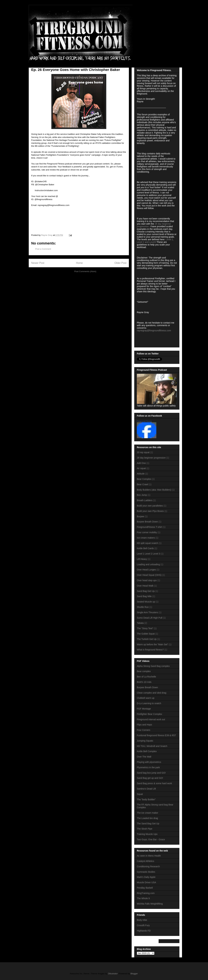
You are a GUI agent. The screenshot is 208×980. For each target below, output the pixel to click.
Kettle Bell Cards (145, 548)
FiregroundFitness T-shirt (149, 527)
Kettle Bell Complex (147, 751)
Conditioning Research (148, 866)
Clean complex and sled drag (152, 693)
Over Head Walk (145, 586)
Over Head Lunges (146, 570)
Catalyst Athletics (146, 861)
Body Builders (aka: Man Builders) (154, 490)
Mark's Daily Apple (146, 877)
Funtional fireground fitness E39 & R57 (156, 735)
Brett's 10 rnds (144, 682)
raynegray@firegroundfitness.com (154, 331)
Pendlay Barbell (145, 888)
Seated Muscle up (146, 602)
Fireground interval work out (151, 719)
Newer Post (38, 263)
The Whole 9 (143, 898)
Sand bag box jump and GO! (151, 773)
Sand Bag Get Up (146, 591)
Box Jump (142, 495)
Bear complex (144, 671)
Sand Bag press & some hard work (154, 783)
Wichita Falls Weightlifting (150, 904)
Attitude (141, 474)
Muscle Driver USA (146, 882)
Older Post (120, 263)
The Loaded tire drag (147, 818)
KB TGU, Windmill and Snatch (152, 746)
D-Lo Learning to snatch (149, 703)
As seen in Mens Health (149, 856)
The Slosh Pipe (145, 829)
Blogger (134, 974)
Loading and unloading (148, 564)
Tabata (140, 623)
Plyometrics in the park (148, 767)
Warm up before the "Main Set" (152, 644)
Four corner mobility (147, 532)
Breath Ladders (145, 500)
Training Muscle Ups (147, 834)
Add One (141, 463)
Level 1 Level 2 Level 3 (148, 554)
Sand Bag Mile (144, 596)
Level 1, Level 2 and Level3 (155, 241)
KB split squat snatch (147, 543)
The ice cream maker (147, 813)
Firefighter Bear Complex (149, 714)
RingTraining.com (146, 893)
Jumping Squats (145, 741)
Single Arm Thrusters (147, 612)
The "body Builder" (146, 799)
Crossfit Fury (143, 925)
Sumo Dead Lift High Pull (149, 618)
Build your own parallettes (150, 506)
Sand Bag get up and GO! (150, 778)
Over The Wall (144, 757)
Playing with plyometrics (149, 762)
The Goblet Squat (146, 634)
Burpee (140, 516)
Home (79, 263)
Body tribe (142, 920)
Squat (140, 794)
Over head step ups (147, 580)
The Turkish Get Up (147, 639)
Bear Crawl (142, 484)
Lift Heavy (142, 559)
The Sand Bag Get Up (148, 824)
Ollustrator (113, 974)
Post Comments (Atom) (85, 271)
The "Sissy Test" (145, 628)
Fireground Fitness (144, 421)
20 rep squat (143, 452)
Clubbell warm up (146, 698)
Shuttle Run (143, 607)
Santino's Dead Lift (146, 789)
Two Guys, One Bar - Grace (151, 839)
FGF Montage (144, 709)
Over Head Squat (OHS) (149, 575)
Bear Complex (144, 479)
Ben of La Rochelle (146, 677)
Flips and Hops (144, 725)
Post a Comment (43, 249)
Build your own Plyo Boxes (150, 511)
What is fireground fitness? (150, 650)
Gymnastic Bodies (146, 872)
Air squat (141, 468)
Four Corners (143, 730)
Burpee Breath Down (147, 522)
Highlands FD (144, 931)
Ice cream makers (146, 538)
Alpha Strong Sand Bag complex (153, 666)
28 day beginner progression (151, 458)
